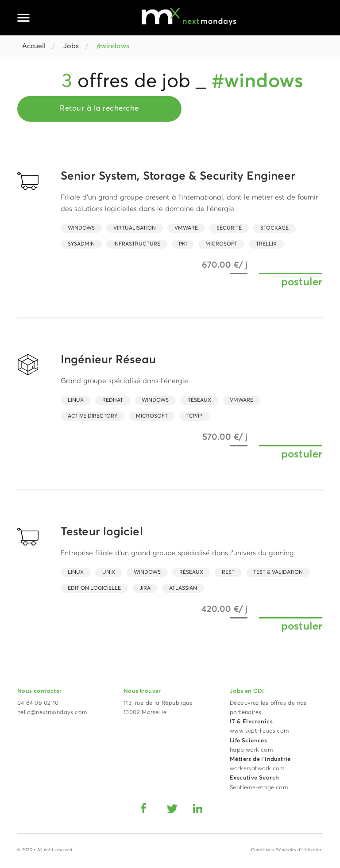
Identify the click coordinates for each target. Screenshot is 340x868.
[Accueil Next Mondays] (189, 16)
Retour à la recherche (99, 109)
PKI (183, 244)
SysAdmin (81, 244)
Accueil (34, 46)
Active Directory (93, 416)
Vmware (186, 228)
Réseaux (199, 400)
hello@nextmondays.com (52, 712)
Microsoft (221, 244)
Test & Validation (278, 572)
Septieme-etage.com (259, 788)
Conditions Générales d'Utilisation (287, 850)
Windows (81, 228)
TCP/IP (194, 416)
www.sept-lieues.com (259, 731)
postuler (302, 282)
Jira (145, 588)
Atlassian (183, 588)
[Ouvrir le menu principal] (23, 18)
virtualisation (135, 228)
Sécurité (229, 228)
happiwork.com (251, 750)
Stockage (274, 228)
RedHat (113, 400)
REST (228, 572)
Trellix (266, 244)
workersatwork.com (257, 769)
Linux (76, 400)
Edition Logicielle (94, 588)
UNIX (109, 572)
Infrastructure (137, 244)
